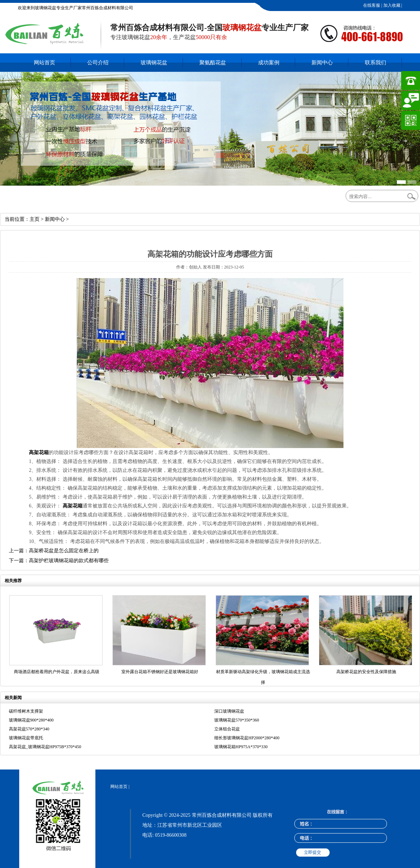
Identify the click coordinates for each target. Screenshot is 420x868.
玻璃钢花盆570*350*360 (237, 720)
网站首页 (44, 63)
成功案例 (269, 63)
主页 (35, 219)
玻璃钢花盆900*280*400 (31, 720)
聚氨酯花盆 (213, 63)
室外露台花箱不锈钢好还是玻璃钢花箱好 (160, 672)
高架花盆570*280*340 (29, 729)
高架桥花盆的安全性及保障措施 (366, 672)
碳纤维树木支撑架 (26, 711)
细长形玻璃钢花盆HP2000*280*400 (247, 738)
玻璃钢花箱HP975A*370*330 (241, 747)
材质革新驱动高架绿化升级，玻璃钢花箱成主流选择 (263, 677)
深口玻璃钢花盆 (229, 711)
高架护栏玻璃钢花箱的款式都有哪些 (69, 561)
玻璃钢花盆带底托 (26, 738)
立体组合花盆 (227, 729)
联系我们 (376, 63)
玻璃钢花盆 (154, 63)
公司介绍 (98, 63)
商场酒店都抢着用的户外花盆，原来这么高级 (57, 672)
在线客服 (371, 5)
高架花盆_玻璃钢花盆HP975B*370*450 (45, 747)
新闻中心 (322, 63)
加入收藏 (391, 5)
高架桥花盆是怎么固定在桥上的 (64, 551)
